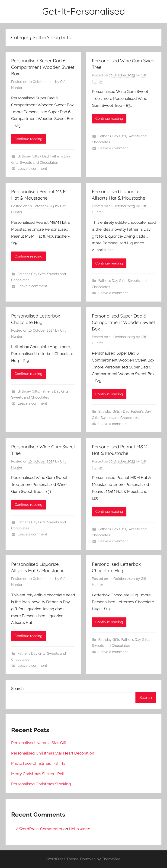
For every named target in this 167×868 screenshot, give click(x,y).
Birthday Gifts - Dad (33, 156)
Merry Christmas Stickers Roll (38, 774)
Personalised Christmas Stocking (41, 784)
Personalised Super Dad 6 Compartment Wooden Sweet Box (43, 67)
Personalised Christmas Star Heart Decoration (53, 753)
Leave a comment (32, 169)
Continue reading (28, 139)
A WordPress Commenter (39, 829)
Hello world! (80, 829)
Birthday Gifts (28, 391)
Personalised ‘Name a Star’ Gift (39, 743)
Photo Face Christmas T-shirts (38, 763)
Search (17, 689)
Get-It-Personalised (84, 11)
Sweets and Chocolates (39, 163)
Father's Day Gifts (112, 136)
